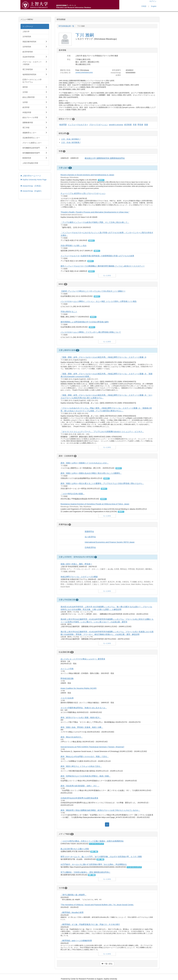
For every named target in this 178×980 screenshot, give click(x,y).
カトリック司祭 (67, 669)
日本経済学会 (90, 547)
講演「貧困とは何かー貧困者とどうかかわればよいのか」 (85, 463)
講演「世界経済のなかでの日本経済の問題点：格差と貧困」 (86, 776)
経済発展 (128, 125)
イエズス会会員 (67, 698)
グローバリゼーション (99, 125)
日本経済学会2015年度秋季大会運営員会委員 (79, 798)
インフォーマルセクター (78, 125)
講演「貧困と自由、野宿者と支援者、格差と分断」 (82, 727)
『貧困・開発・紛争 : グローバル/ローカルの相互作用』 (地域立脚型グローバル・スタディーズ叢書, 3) (103, 357)
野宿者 (140, 125)
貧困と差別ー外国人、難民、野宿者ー (76, 564)
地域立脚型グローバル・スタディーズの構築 (79, 577)
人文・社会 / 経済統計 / (71, 139)
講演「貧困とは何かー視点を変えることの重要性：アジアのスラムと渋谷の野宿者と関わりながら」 (102, 483)
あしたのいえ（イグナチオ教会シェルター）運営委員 (83, 659)
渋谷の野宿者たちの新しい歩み (74, 245)
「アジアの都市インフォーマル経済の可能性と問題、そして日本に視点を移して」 (95, 222)
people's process (116, 125)
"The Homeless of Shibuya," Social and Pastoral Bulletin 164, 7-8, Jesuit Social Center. (97, 905)
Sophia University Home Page (34, 180)
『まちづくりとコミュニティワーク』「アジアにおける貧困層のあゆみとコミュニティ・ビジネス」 (102, 432)
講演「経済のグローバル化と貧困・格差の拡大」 (81, 717)
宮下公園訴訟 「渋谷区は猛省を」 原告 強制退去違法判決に (85, 872)
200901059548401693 (84, 73)
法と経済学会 (90, 537)
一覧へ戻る (107, 964)
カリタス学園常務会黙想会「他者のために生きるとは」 (84, 708)
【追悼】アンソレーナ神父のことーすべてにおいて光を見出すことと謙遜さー (93, 291)
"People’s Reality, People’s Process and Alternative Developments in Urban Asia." (95, 212)
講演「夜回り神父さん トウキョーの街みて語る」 (81, 766)
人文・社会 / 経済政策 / (71, 142)
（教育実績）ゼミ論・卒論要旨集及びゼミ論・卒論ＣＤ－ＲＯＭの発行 (90, 924)
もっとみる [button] (107, 275)
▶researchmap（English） (32, 191)
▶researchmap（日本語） (31, 186)
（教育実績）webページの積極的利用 (76, 941)
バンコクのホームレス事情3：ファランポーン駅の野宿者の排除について (91, 332)
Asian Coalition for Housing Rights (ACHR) (79, 688)
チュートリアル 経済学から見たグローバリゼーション (83, 193)
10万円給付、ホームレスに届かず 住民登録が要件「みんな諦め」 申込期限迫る (94, 864)
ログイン (153, 1)
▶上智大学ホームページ (31, 176)
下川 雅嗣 (85, 35)
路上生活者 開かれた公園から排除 (75, 849)
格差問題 (63, 125)
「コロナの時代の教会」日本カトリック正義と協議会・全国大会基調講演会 (92, 841)
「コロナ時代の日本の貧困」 (73, 494)
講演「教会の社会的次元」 (72, 737)
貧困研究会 (89, 531)
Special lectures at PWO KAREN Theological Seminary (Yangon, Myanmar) (92, 747)
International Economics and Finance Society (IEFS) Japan (110, 542)
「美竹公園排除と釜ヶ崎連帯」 (74, 895)
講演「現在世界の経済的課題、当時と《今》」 (80, 786)
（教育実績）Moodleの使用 (72, 912)
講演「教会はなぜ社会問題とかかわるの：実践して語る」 (85, 756)
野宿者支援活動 (67, 678)
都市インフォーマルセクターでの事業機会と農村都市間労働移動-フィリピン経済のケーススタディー (103, 266)
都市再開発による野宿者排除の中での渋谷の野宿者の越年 (85, 322)
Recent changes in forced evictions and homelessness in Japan (87, 175)
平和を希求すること (69, 312)
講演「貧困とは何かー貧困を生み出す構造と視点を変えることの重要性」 (91, 473)
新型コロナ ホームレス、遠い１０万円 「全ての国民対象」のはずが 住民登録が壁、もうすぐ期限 (101, 857)
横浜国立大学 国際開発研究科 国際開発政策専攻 (105, 158)
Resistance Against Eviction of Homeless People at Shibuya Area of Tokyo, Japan (95, 504)
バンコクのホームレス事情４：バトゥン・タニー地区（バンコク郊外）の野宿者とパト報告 (99, 301)
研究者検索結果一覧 (66, 26)
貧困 (146, 125)
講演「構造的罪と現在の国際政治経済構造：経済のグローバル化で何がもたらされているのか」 (100, 810)
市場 (135, 125)
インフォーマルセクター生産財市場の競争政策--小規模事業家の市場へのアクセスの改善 (97, 256)
